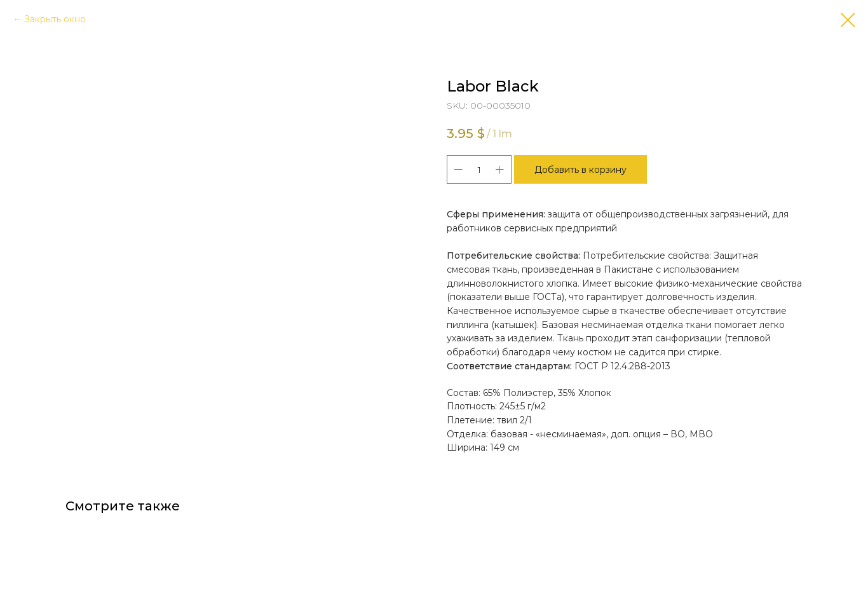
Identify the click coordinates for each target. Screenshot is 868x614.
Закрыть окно (55, 19)
